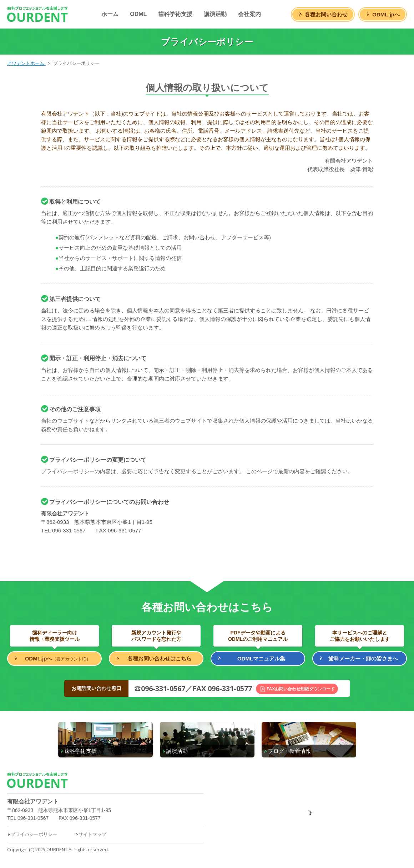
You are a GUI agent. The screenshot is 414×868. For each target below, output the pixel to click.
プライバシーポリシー (32, 834)
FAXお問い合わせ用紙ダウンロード (301, 689)
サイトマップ (91, 834)
